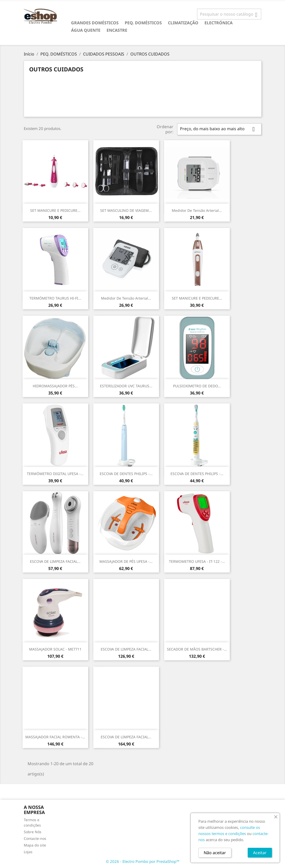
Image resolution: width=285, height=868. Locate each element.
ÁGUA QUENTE (86, 30)
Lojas (28, 852)
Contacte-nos (35, 838)
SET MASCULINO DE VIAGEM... (126, 210)
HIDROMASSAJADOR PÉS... (55, 386)
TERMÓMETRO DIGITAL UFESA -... (55, 474)
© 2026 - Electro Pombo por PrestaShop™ (143, 861)
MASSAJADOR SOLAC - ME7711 (55, 649)
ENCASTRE (117, 30)
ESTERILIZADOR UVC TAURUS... (126, 386)
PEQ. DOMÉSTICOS (143, 23)
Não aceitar (215, 853)
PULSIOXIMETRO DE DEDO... (197, 386)
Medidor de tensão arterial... (197, 210)
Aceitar (260, 853)
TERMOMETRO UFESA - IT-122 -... (197, 561)
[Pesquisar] (229, 14)
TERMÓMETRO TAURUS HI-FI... (55, 298)
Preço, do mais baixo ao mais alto (219, 129)
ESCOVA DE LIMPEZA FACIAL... (55, 561)
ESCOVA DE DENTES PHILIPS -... (126, 474)
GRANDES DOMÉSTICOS (95, 23)
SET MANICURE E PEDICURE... (55, 210)
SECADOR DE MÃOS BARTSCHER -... (197, 649)
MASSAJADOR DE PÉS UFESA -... (126, 561)
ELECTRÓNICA (219, 23)
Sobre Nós (33, 832)
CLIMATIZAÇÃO (183, 23)
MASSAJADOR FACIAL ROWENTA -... (55, 737)
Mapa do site (35, 845)
